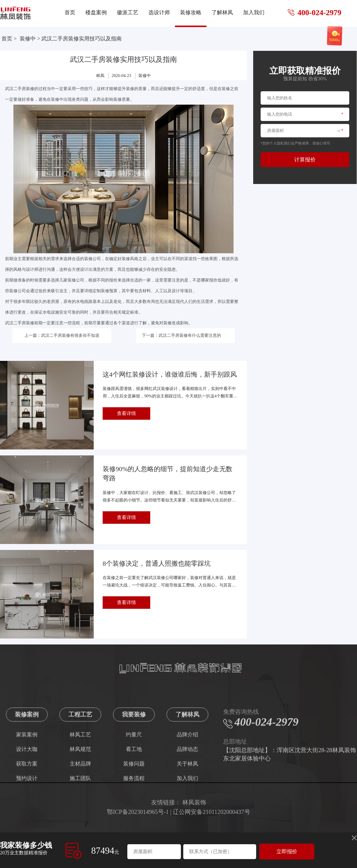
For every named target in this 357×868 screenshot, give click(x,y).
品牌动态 (187, 800)
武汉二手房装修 (20, 89)
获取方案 (27, 814)
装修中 (28, 39)
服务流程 (134, 829)
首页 (70, 12)
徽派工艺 (128, 12)
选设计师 (159, 12)
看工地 (134, 800)
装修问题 (134, 814)
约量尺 (134, 785)
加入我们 (254, 12)
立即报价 (287, 852)
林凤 (100, 76)
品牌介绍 (187, 785)
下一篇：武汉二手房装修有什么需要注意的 (181, 335)
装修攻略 (191, 12)
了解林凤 (222, 12)
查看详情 (126, 413)
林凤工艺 (80, 785)
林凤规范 (80, 800)
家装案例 (27, 785)
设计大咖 (27, 800)
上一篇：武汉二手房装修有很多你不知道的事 (62, 338)
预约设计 (27, 829)
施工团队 (80, 829)
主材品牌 (80, 814)
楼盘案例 (96, 12)
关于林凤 (187, 814)
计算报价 (305, 160)
